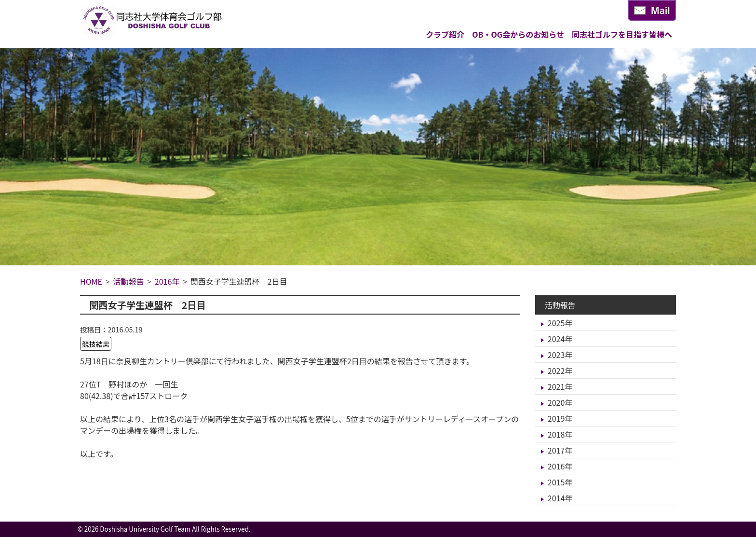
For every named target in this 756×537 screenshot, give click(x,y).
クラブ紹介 (445, 34)
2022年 (560, 371)
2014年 (560, 498)
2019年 (560, 418)
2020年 (560, 402)
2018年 (560, 434)
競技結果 (96, 344)
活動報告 (560, 305)
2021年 (560, 386)
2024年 (560, 339)
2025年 (560, 323)
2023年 (560, 355)
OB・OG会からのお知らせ (518, 34)
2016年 (560, 466)
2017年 (560, 450)
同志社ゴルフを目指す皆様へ (622, 34)
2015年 (560, 482)
